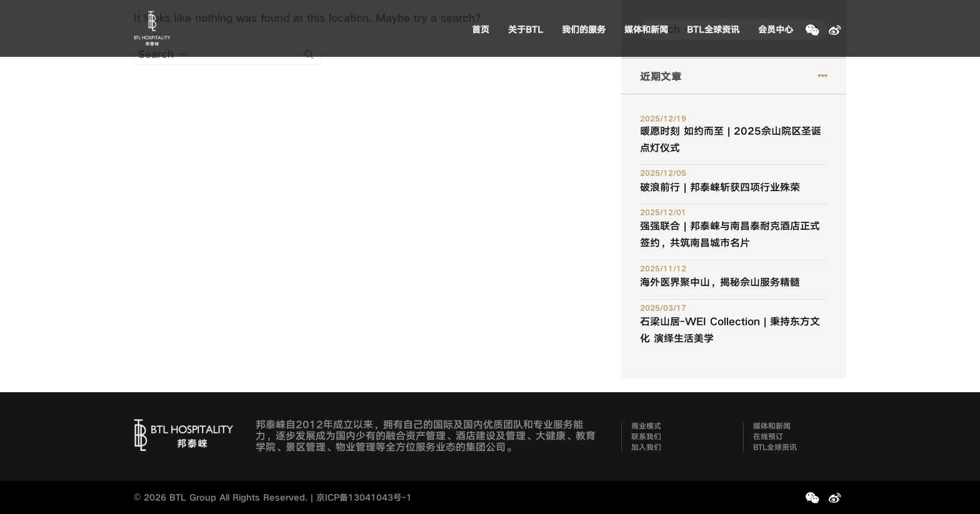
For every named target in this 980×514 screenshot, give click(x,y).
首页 (481, 30)
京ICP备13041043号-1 (364, 497)
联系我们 (646, 437)
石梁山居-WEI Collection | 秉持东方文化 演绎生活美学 (730, 330)
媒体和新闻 (646, 30)
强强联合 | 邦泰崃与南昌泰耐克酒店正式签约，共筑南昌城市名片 (730, 235)
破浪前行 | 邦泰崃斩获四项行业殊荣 (720, 187)
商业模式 (646, 427)
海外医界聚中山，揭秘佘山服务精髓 (720, 282)
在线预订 (768, 437)
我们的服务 (584, 30)
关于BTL (526, 30)
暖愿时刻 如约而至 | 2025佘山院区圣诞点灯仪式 (731, 140)
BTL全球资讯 (713, 30)
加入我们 (646, 448)
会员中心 (776, 30)
